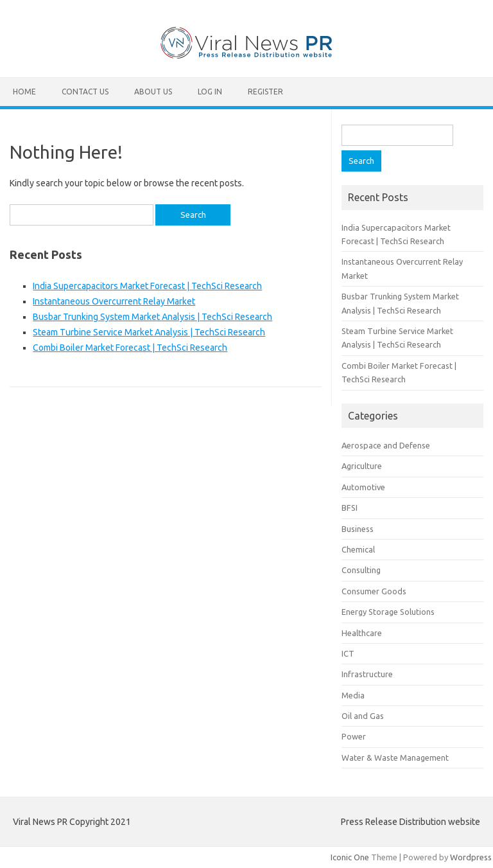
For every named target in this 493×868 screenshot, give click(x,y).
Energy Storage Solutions (388, 612)
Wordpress (471, 857)
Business (358, 529)
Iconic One (350, 857)
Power (354, 736)
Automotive (363, 487)
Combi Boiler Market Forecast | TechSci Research (130, 348)
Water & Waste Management (395, 757)
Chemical (358, 549)
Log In (210, 92)
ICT (348, 653)
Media (353, 695)
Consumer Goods (374, 591)
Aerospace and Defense (386, 445)
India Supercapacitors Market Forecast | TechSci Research (147, 286)
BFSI (350, 508)
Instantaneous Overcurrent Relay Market (114, 301)
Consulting (361, 570)
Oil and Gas (363, 716)
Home (24, 92)
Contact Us (85, 92)
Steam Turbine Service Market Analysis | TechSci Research (149, 332)
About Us (153, 92)
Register (265, 92)
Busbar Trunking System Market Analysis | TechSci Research (152, 317)
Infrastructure (367, 674)
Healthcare (362, 633)
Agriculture (362, 466)
